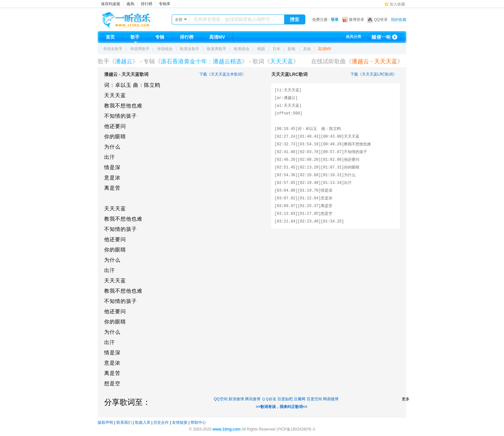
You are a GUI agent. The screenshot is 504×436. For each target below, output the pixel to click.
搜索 (295, 20)
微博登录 (356, 20)
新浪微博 (236, 399)
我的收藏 (399, 20)
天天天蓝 (282, 61)
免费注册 (320, 20)
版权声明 (105, 422)
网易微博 (331, 399)
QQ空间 (221, 399)
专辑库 (165, 4)
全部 (179, 20)
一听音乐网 (135, 18)
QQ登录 (381, 20)
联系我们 (124, 422)
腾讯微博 (253, 399)
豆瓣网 (300, 399)
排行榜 (147, 4)
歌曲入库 (143, 422)
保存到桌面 (111, 4)
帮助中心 (198, 422)
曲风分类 (354, 37)
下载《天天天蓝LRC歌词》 (373, 74)
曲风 (130, 4)
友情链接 (180, 422)
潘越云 (124, 61)
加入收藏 (397, 4)
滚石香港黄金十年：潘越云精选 (201, 61)
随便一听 (384, 37)
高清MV (325, 49)
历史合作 (161, 422)
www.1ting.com (227, 429)
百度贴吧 (285, 399)
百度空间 (314, 399)
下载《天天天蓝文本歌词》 (222, 74)
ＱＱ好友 (269, 399)
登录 (335, 20)
